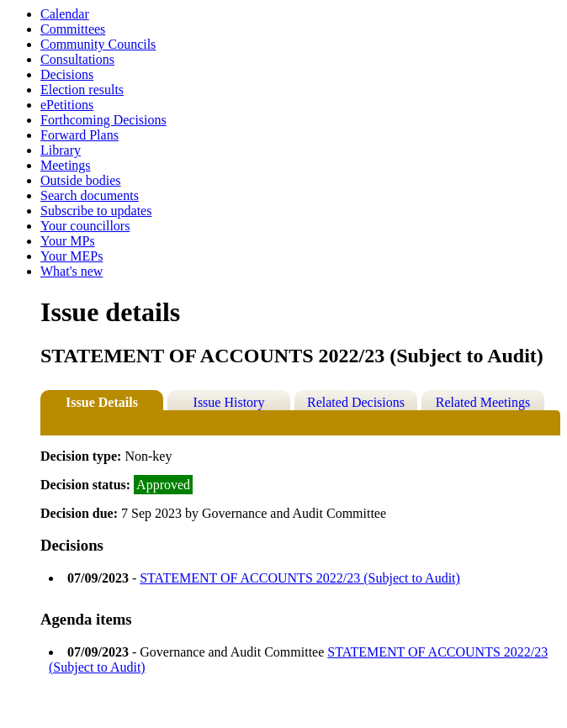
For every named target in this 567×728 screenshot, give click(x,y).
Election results (82, 90)
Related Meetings (483, 402)
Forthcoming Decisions (103, 120)
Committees (73, 29)
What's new (72, 271)
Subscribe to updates (96, 211)
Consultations (77, 59)
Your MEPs (72, 256)
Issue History (229, 402)
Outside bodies (81, 180)
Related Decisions (356, 402)
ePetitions (67, 105)
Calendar (65, 14)
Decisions (67, 74)
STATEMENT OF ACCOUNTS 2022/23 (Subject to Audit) (300, 578)
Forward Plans (79, 135)
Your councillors (85, 226)
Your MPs (68, 241)
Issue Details (102, 402)
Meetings (66, 165)
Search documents (90, 195)
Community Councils (98, 44)
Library (61, 150)
